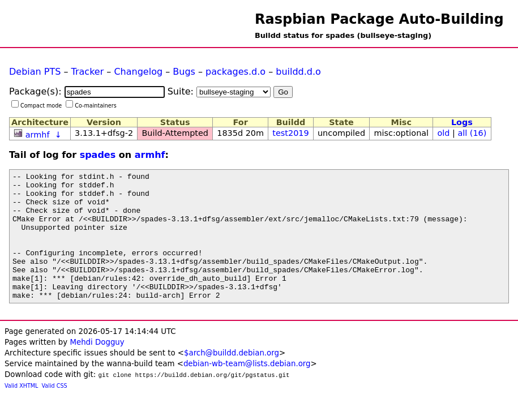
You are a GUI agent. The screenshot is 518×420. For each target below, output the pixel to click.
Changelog (138, 72)
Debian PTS (35, 72)
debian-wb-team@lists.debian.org (247, 389)
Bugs (184, 72)
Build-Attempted (175, 133)
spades (98, 155)
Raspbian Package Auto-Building (379, 19)
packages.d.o (236, 72)
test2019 (290, 133)
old (443, 133)
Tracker (88, 72)
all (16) (472, 133)
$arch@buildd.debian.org (232, 378)
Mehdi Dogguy (97, 368)
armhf (38, 135)
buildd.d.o (298, 72)
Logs (462, 122)
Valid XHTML (21, 411)
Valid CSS (55, 411)
